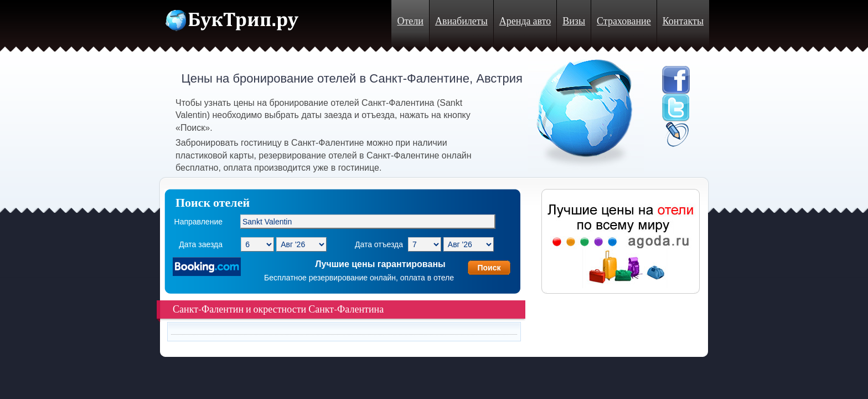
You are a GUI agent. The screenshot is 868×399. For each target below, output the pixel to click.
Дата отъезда (379, 244)
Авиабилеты (461, 21)
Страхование (624, 21)
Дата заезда (201, 244)
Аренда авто (525, 21)
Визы (574, 21)
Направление (198, 222)
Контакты (683, 21)
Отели (410, 21)
